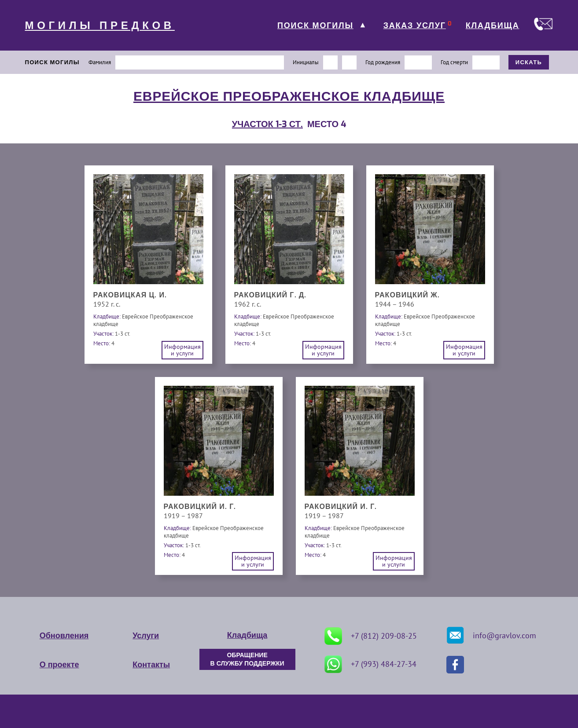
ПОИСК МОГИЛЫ (315, 26)
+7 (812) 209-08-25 (371, 636)
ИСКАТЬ (529, 62)
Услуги (146, 636)
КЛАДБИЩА (493, 26)
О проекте (59, 665)
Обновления (64, 636)
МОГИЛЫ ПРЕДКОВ (100, 26)
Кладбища (247, 635)
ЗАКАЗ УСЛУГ (415, 26)
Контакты (151, 665)
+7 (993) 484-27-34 (370, 664)
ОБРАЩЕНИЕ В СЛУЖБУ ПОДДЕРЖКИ (247, 659)
